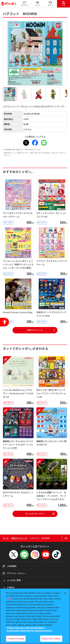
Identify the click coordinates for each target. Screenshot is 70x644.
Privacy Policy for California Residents (26, 628)
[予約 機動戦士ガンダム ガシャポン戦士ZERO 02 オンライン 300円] (52, 432)
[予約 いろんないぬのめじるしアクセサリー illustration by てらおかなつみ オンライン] (18, 380)
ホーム (6, 538)
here (9, 599)
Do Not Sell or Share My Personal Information (29, 631)
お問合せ (11, 587)
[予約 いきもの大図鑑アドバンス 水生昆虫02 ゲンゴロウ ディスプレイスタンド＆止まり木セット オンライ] (52, 483)
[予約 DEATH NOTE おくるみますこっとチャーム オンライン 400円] (18, 483)
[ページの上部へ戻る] (66, 538)
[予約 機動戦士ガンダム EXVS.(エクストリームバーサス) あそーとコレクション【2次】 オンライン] (18, 432)
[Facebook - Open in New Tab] (35, 143)
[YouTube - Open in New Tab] (46, 555)
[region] (35, 616)
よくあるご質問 (14, 580)
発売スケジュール (35, 330)
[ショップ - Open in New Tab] (38, 4)
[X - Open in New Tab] (26, 143)
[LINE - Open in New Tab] (44, 143)
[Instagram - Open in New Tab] (35, 555)
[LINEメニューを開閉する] (24, 555)
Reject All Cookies (51, 639)
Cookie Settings (16, 639)
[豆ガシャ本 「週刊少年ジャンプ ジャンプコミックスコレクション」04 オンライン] (52, 380)
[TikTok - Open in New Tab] (56, 555)
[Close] (65, 593)
